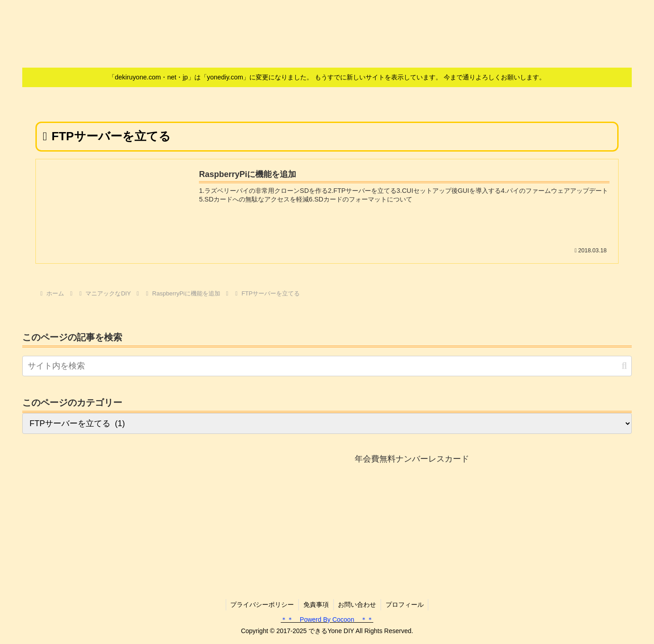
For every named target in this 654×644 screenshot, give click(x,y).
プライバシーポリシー (262, 605)
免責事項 (316, 605)
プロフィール (405, 605)
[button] (624, 366)
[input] (327, 366)
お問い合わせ (357, 605)
